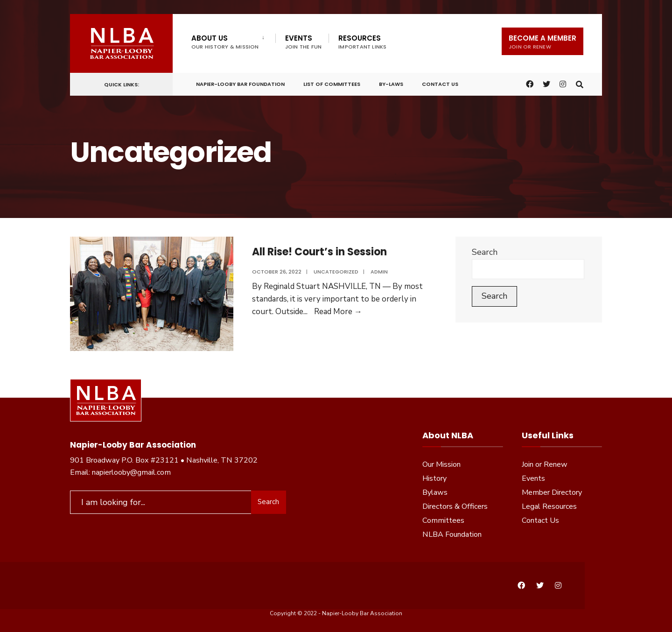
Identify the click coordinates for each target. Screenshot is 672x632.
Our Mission (441, 464)
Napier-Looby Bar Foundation (240, 84)
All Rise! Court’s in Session (319, 252)
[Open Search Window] (580, 83)
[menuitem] (233, 40)
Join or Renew (545, 464)
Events (304, 42)
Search (485, 252)
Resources (362, 42)
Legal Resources (549, 506)
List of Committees (332, 84)
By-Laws (391, 84)
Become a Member (542, 42)
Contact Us (440, 84)
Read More (338, 312)
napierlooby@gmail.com (131, 472)
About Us (225, 42)
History (434, 478)
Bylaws (435, 492)
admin (379, 272)
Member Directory (552, 492)
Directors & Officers (455, 506)
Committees (443, 520)
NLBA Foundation (452, 534)
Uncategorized (336, 272)
